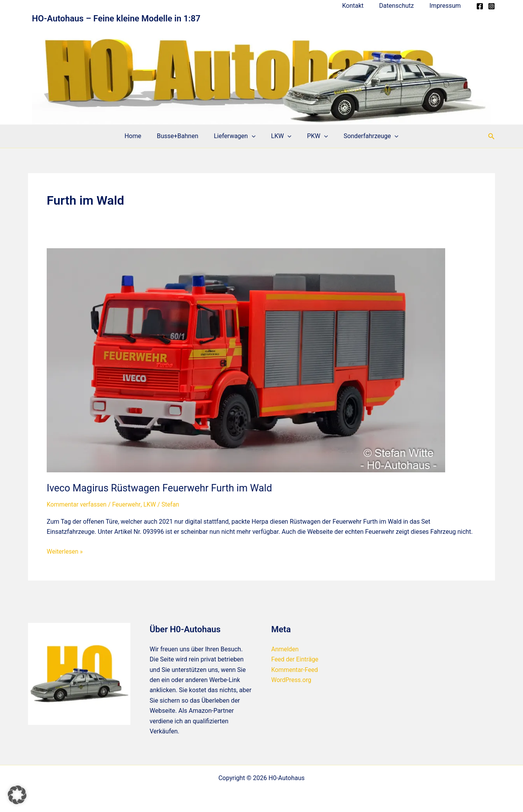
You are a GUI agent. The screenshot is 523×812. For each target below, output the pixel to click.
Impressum (447, 6)
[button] (491, 136)
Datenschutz (401, 6)
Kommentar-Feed (295, 669)
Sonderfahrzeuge (363, 136)
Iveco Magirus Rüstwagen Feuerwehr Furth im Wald (162, 488)
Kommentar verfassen (77, 504)
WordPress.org (292, 680)
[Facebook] (480, 6)
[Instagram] (491, 6)
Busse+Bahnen (182, 136)
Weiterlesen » (65, 551)
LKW (280, 136)
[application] (253, 136)
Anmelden (285, 649)
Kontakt (361, 6)
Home (141, 136)
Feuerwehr (128, 504)
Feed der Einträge (295, 659)
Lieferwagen (236, 136)
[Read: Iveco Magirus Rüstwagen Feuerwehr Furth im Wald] (246, 360)
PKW (313, 136)
